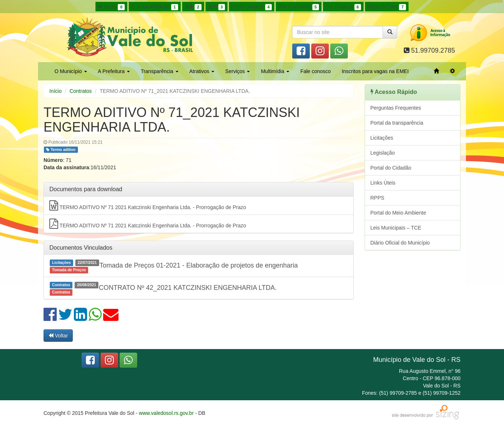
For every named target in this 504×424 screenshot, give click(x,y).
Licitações (382, 138)
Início (111, 7)
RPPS (377, 198)
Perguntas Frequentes (396, 108)
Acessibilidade (155, 7)
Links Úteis (383, 183)
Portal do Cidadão (391, 168)
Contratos (81, 91)
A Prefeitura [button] (114, 71)
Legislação (383, 153)
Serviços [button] (238, 71)
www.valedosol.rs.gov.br (166, 413)
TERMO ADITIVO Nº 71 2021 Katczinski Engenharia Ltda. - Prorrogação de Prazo (148, 205)
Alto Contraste (298, 7)
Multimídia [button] (275, 71)
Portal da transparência (397, 123)
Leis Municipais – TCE (396, 228)
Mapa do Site (387, 7)
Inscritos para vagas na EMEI (375, 71)
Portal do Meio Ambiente (398, 213)
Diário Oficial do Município (400, 243)
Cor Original (343, 7)
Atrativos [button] (202, 71)
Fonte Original (251, 7)
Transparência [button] (160, 71)
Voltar (58, 336)
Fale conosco (315, 71)
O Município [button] (71, 71)
